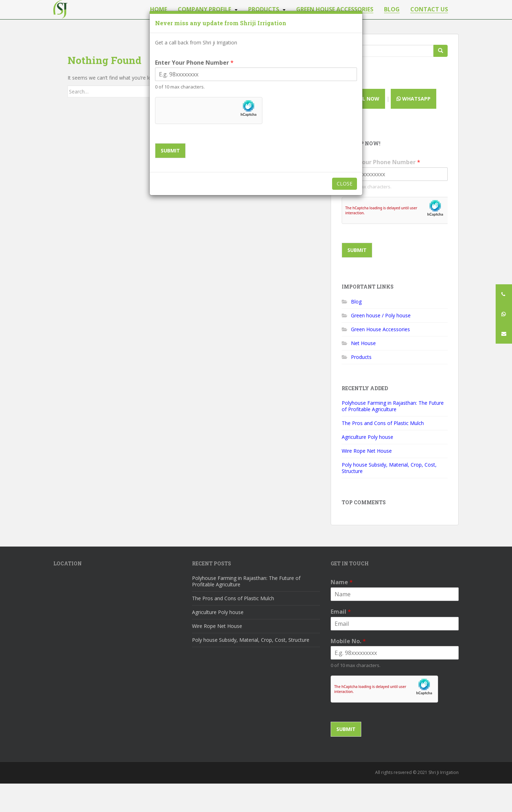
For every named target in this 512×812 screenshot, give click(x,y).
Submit (170, 150)
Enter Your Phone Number (194, 63)
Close (345, 184)
